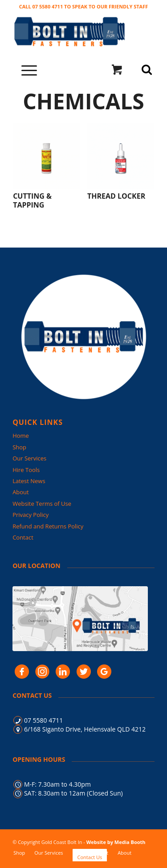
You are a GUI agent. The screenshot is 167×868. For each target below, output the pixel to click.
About (21, 492)
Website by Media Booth (116, 842)
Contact (23, 537)
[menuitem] (19, 853)
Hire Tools (26, 470)
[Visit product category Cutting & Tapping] (46, 166)
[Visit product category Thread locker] (121, 162)
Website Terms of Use (42, 504)
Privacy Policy (31, 515)
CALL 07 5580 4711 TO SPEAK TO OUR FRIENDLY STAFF (84, 6)
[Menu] (25, 69)
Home (21, 436)
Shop (19, 447)
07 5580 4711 (43, 720)
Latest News (29, 481)
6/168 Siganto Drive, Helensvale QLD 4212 (85, 729)
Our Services (29, 458)
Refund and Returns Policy (48, 526)
